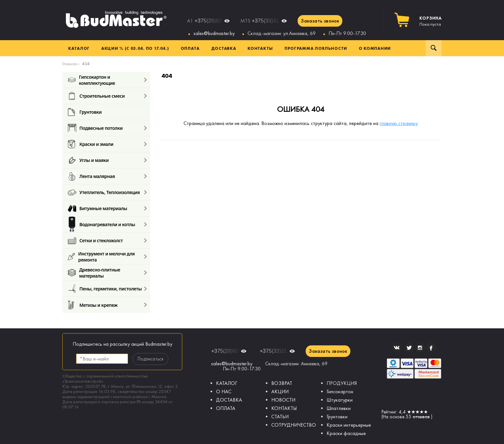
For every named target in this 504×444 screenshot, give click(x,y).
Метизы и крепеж (93, 305)
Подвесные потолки (95, 128)
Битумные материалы (98, 208)
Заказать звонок (320, 21)
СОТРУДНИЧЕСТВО (294, 425)
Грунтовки (85, 112)
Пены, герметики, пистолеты (105, 289)
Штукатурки (340, 400)
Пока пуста (431, 21)
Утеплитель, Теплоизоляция (104, 192)
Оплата (190, 48)
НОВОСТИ (283, 400)
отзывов (421, 417)
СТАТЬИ (280, 417)
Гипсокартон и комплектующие (91, 80)
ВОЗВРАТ (282, 383)
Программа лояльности (316, 48)
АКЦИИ (280, 391)
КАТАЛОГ (227, 383)
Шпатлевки (339, 408)
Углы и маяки (88, 160)
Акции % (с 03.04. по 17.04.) (135, 48)
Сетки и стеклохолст (95, 240)
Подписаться (150, 359)
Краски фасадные (346, 433)
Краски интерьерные (349, 425)
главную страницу (399, 123)
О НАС (224, 391)
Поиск (434, 48)
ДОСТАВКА (229, 400)
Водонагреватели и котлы (101, 224)
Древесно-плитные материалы (94, 273)
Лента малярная (91, 176)
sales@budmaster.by (214, 33)
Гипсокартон (340, 391)
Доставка (224, 48)
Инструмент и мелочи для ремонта (101, 257)
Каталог (79, 48)
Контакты (260, 48)
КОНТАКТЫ (284, 408)
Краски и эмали (91, 144)
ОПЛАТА (226, 408)
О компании (375, 48)
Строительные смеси (96, 96)
